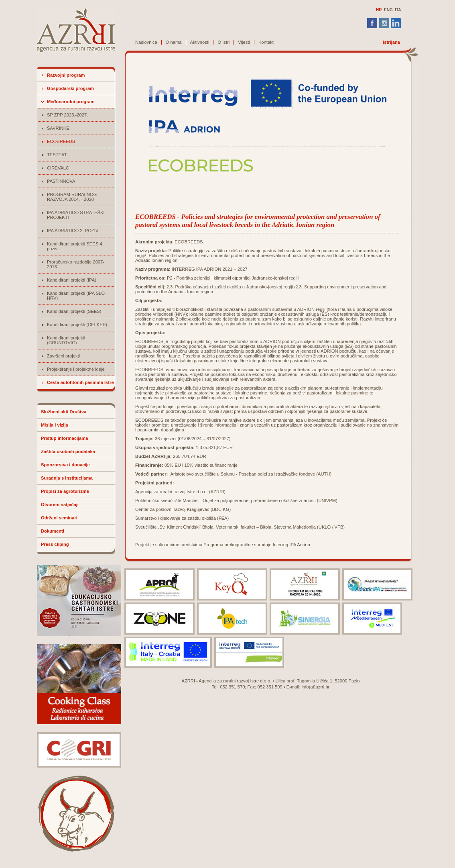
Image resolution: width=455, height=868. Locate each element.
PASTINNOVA (61, 181)
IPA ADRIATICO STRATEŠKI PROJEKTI (76, 215)
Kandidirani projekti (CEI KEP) (77, 325)
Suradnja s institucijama (67, 478)
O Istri (223, 42)
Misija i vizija (55, 425)
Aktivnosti (200, 42)
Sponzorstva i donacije (65, 465)
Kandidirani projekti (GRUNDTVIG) (66, 340)
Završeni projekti (63, 356)
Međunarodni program (71, 102)
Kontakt (266, 42)
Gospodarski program (70, 88)
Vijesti (244, 42)
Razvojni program (66, 75)
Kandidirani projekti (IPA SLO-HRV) (77, 296)
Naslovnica (146, 42)
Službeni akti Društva (64, 412)
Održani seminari (59, 518)
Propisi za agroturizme (65, 491)
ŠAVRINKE (58, 128)
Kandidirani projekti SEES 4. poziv (75, 246)
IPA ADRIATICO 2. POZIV (73, 231)
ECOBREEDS (61, 141)
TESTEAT (57, 155)
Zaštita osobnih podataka (68, 451)
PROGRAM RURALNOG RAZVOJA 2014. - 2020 (72, 197)
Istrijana (391, 42)
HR (379, 10)
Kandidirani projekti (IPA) (72, 280)
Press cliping (55, 544)
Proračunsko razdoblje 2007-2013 (76, 264)
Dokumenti (53, 531)
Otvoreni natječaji (60, 504)
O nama (174, 42)
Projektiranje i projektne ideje (76, 369)
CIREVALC (58, 168)
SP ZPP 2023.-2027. (67, 115)
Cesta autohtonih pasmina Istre (80, 382)
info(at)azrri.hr (316, 687)
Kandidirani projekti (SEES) (74, 311)
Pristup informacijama (65, 438)
